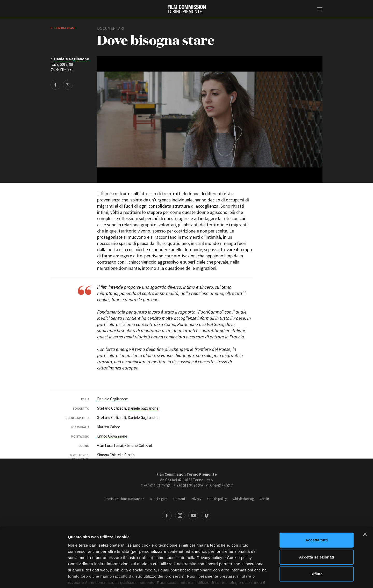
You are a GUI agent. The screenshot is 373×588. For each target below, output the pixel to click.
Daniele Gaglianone (72, 59)
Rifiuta (317, 543)
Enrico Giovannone (112, 436)
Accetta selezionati (316, 526)
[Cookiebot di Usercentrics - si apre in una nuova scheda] (34, 578)
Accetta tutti (317, 509)
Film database (65, 28)
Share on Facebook (55, 84)
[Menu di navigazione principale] (320, 10)
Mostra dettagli (272, 578)
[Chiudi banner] (365, 503)
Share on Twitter (68, 84)
